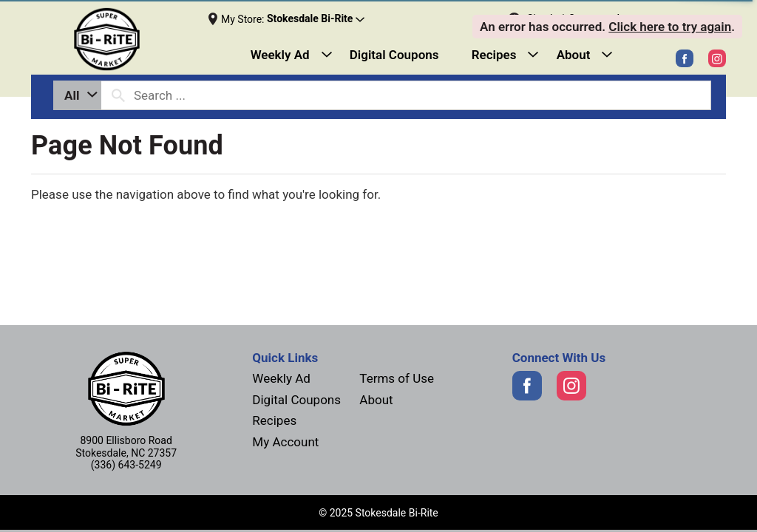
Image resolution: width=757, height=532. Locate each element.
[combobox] (77, 95)
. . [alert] (607, 27)
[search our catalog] (118, 95)
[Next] (119, 40)
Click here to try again (670, 27)
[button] (316, 19)
